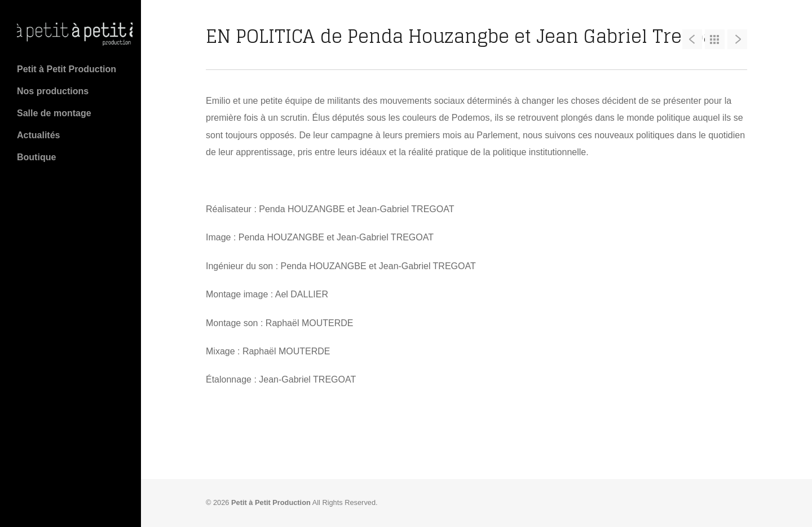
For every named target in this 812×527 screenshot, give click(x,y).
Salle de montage (54, 113)
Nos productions (53, 91)
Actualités (38, 135)
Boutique (36, 157)
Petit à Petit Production (67, 69)
